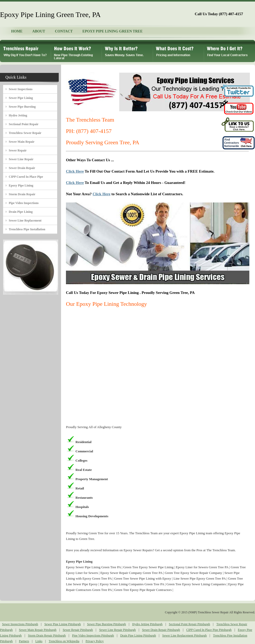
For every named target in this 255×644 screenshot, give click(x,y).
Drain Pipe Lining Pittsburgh (138, 635)
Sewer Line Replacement (25, 221)
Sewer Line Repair (21, 159)
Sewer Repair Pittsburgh (78, 630)
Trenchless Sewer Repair (25, 133)
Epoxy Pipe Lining (21, 185)
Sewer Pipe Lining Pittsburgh (62, 624)
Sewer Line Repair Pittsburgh (117, 630)
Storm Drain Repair (22, 194)
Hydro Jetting (18, 115)
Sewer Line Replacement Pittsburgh (185, 635)
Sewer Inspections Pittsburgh (20, 624)
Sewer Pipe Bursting (22, 107)
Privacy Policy (95, 641)
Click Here (75, 171)
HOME (17, 31)
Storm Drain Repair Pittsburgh (47, 635)
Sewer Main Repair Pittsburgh (38, 630)
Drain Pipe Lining (21, 212)
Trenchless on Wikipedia (64, 641)
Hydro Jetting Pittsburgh (147, 624)
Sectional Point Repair (24, 124)
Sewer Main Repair (22, 142)
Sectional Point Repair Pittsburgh (189, 624)
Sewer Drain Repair (22, 168)
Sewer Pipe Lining (21, 98)
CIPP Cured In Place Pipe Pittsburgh (209, 630)
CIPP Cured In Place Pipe (26, 177)
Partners (24, 641)
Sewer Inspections (21, 89)
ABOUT (39, 31)
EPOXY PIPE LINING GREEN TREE (112, 31)
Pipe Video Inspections (24, 203)
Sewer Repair (18, 150)
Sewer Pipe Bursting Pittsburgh (107, 624)
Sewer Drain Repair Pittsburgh (161, 630)
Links (39, 641)
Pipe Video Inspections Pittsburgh (93, 635)
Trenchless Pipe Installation (27, 229)
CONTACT (64, 31)
